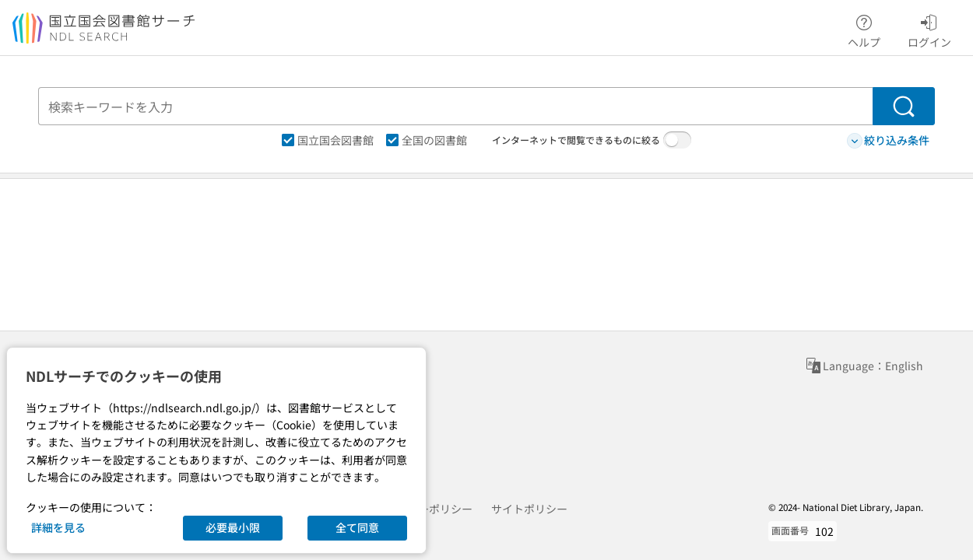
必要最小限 (233, 527)
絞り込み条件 (888, 140)
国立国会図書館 (328, 140)
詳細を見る (58, 527)
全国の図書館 (427, 140)
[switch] (677, 140)
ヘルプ (864, 29)
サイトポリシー (529, 509)
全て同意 (357, 527)
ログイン (929, 29)
